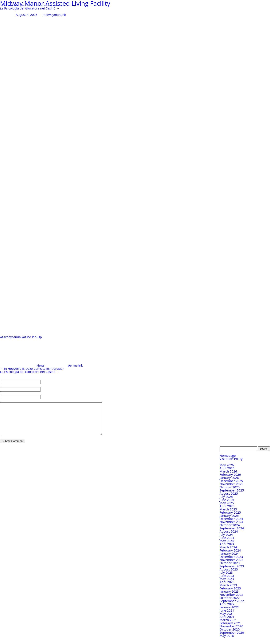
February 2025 (230, 519)
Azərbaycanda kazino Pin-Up (21, 337)
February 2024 (230, 557)
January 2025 (229, 522)
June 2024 (227, 544)
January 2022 (229, 613)
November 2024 (231, 528)
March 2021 (228, 626)
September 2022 (232, 607)
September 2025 (232, 497)
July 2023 (226, 579)
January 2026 (229, 484)
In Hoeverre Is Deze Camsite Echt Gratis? (32, 368)
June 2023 (227, 582)
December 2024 (231, 525)
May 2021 (227, 620)
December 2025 (231, 487)
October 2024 (230, 531)
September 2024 (232, 534)
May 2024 (227, 547)
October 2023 (230, 569)
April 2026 (227, 474)
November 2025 (231, 490)
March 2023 (228, 591)
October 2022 (230, 604)
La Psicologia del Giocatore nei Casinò (30, 8)
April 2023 (227, 588)
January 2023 (229, 598)
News (41, 365)
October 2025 (230, 493)
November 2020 (231, 632)
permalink (75, 365)
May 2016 (227, 642)
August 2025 (229, 500)
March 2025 (228, 515)
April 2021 (227, 623)
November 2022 (231, 601)
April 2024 (227, 550)
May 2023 (227, 585)
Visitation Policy (231, 465)
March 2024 (228, 553)
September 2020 (232, 639)
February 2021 (230, 629)
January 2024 (229, 560)
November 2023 (231, 566)
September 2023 (232, 572)
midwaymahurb (54, 15)
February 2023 (230, 594)
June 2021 (227, 617)
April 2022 (227, 610)
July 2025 (226, 503)
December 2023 (231, 563)
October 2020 (230, 636)
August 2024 (229, 538)
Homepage (228, 462)
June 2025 (227, 506)
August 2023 (229, 576)
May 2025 (227, 509)
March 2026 (228, 478)
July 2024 (226, 541)
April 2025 (227, 512)
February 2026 (230, 481)
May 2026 (227, 471)
